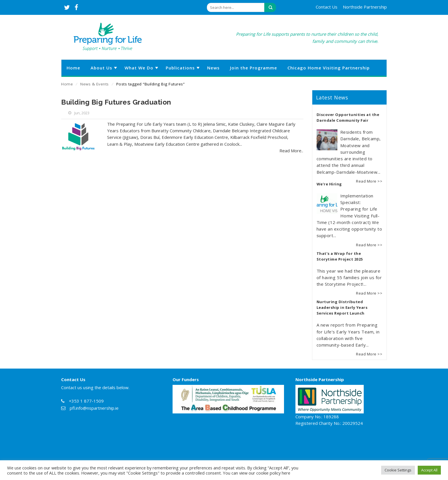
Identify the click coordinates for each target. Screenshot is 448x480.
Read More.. (291, 151)
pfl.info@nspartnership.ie (94, 408)
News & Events (95, 84)
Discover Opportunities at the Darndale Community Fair (348, 117)
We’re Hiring (329, 184)
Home (67, 84)
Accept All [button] (429, 470)
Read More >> (369, 181)
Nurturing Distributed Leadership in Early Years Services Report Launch (342, 307)
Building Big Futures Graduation (116, 102)
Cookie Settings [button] (398, 470)
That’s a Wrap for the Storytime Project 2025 (340, 256)
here (286, 473)
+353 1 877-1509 (86, 401)
